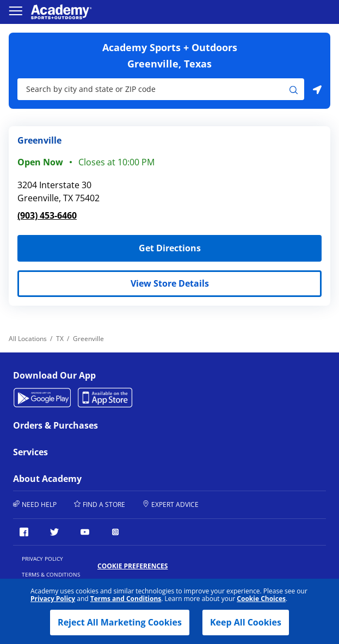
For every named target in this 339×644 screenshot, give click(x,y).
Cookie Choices (261, 599)
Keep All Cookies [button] (246, 622)
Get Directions (109, 244)
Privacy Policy (53, 599)
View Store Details (170, 283)
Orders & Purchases (89, 425)
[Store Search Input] (153, 89)
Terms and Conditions (126, 599)
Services (89, 452)
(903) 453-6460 (47, 215)
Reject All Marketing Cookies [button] (120, 622)
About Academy (89, 479)
